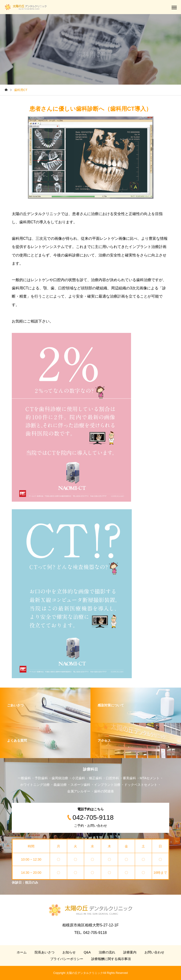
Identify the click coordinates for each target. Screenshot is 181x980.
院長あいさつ (45, 952)
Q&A (87, 952)
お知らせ (69, 952)
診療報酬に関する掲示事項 (111, 959)
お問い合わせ (154, 952)
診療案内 (130, 952)
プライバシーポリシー (67, 959)
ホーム (22, 952)
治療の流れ (107, 952)
